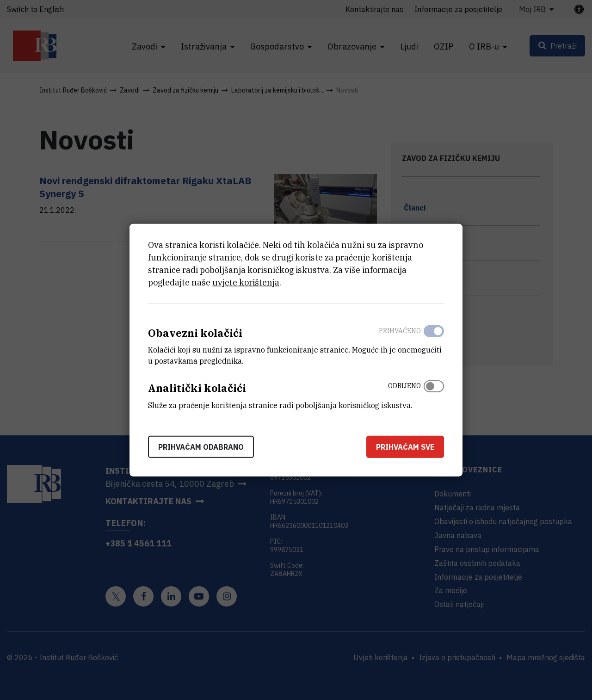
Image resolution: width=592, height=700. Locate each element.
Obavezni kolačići (195, 332)
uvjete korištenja (246, 282)
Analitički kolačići (197, 388)
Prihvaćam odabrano (201, 447)
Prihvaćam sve (405, 447)
